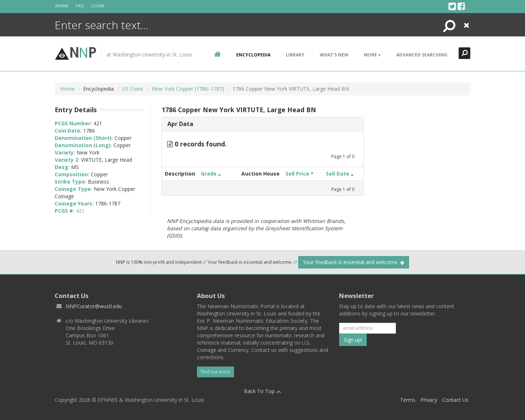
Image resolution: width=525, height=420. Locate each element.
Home (67, 89)
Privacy (429, 400)
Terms (408, 400)
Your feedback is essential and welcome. (354, 262)
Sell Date (340, 174)
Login (98, 6)
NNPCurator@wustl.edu (94, 306)
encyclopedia (253, 55)
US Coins (133, 89)
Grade (211, 174)
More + (372, 55)
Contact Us (455, 400)
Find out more (215, 372)
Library (295, 55)
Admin (62, 6)
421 (80, 211)
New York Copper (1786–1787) (188, 89)
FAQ (80, 6)
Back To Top (262, 391)
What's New (334, 55)
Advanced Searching (422, 55)
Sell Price (300, 174)
